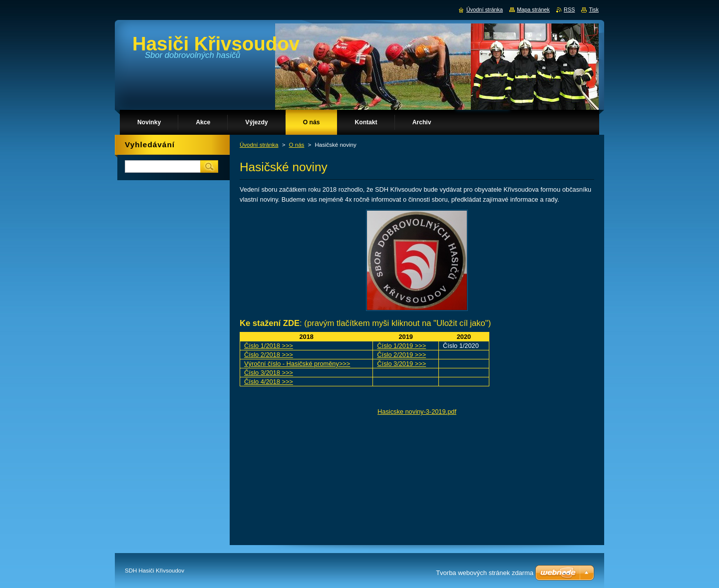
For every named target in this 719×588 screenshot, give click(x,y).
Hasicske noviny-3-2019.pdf (417, 412)
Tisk (594, 9)
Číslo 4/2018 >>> (269, 382)
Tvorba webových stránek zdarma (485, 573)
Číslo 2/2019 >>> (401, 355)
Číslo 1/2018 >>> (269, 346)
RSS (569, 9)
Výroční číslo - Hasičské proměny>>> (297, 364)
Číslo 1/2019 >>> (401, 346)
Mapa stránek (533, 9)
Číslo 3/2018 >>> (269, 373)
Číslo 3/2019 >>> (401, 364)
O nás (297, 145)
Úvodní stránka (259, 145)
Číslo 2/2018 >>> (269, 355)
